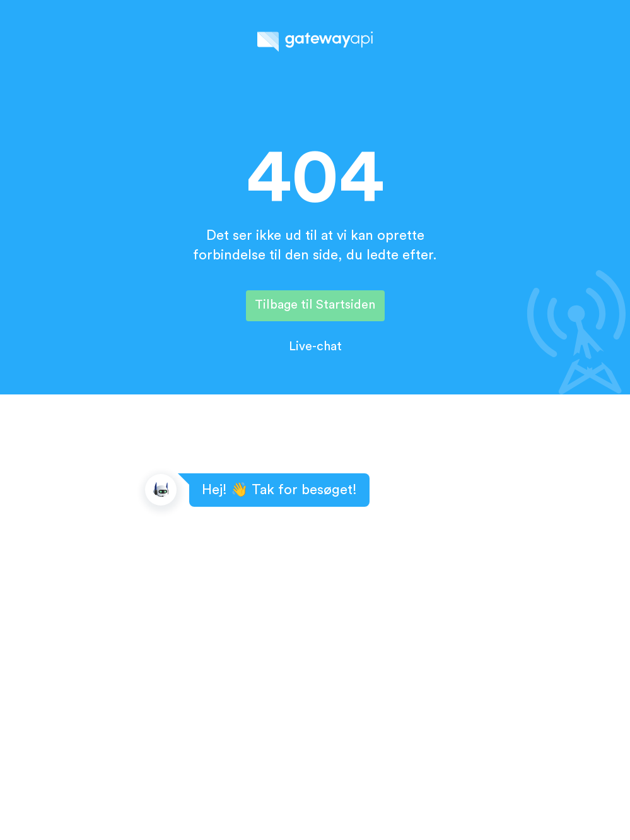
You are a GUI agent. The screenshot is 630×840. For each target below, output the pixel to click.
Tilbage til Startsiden (315, 305)
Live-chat (315, 346)
